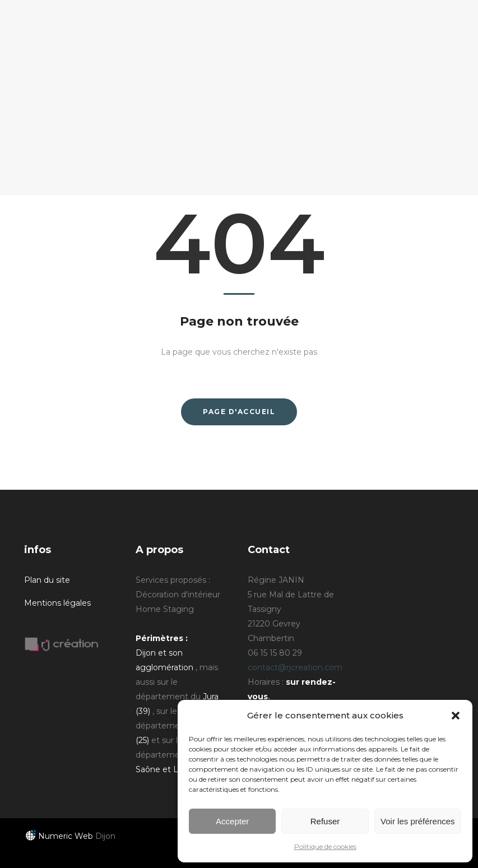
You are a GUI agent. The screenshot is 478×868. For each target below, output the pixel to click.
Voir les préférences (418, 821)
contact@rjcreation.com (295, 667)
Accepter (232, 821)
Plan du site (47, 580)
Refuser (325, 821)
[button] (456, 716)
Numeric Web (60, 836)
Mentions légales (57, 603)
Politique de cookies (325, 846)
